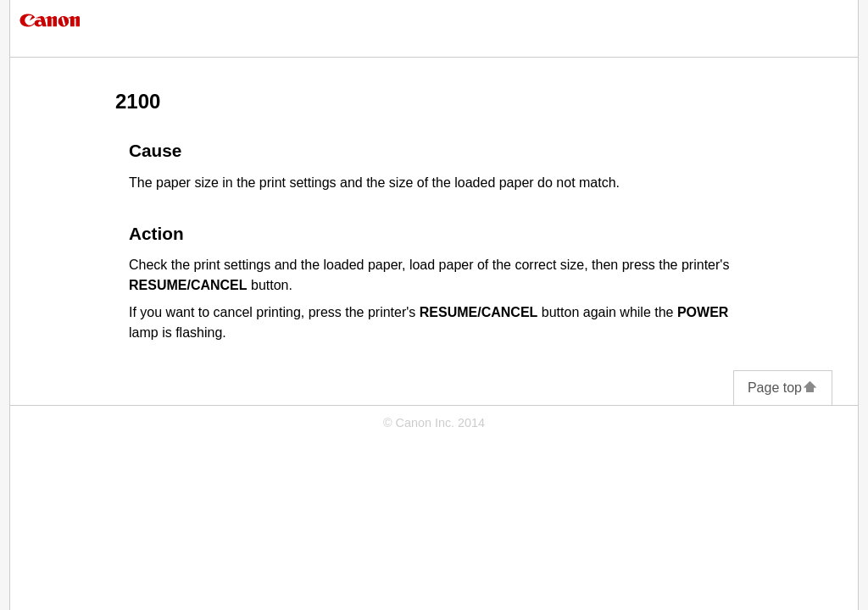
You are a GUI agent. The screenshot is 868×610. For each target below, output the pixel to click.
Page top (783, 388)
